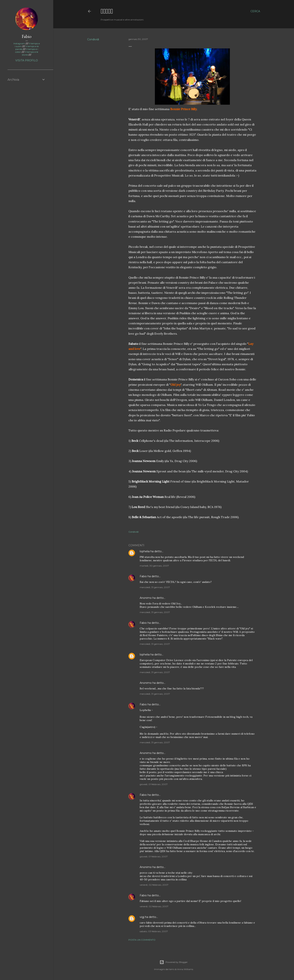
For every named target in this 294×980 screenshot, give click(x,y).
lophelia (145, 551)
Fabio (143, 576)
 (107, 11)
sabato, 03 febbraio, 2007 (154, 931)
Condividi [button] (93, 39)
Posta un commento (142, 940)
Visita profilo (27, 60)
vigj (142, 917)
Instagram (19, 43)
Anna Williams (185, 969)
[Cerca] (255, 11)
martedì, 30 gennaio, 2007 (154, 566)
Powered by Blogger (174, 962)
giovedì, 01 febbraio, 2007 (154, 784)
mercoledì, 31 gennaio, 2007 (155, 587)
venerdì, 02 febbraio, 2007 (154, 885)
